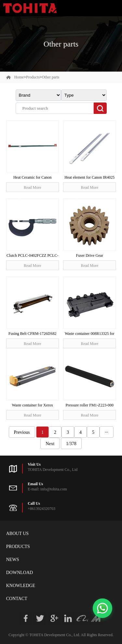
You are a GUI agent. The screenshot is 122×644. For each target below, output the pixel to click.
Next (50, 444)
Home (19, 77)
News (13, 560)
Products (33, 77)
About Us (17, 534)
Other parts (51, 77)
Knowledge (21, 586)
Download (20, 573)
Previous (22, 432)
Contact (17, 599)
